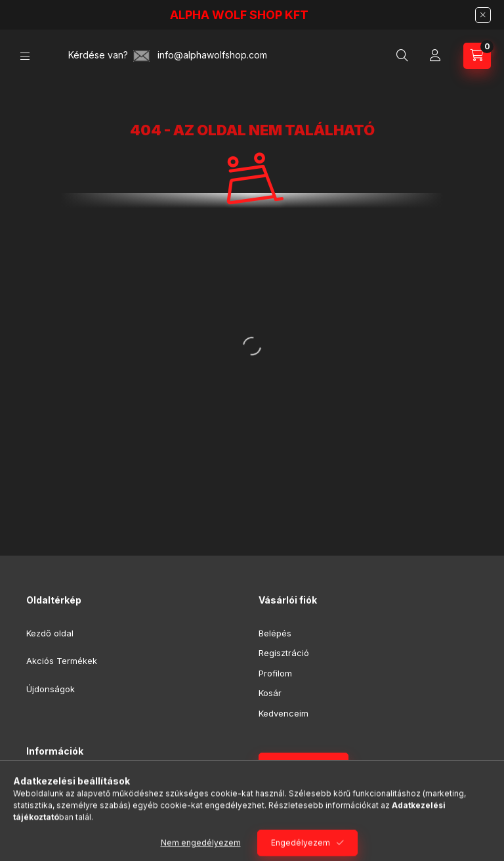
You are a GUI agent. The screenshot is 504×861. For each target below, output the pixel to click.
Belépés (275, 633)
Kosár (270, 693)
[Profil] (435, 56)
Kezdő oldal (50, 633)
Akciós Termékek (62, 661)
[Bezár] (483, 15)
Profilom (275, 673)
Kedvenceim (283, 713)
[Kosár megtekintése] (477, 56)
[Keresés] (402, 56)
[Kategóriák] (25, 56)
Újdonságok (51, 689)
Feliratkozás (297, 766)
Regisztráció (284, 653)
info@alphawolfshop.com (212, 55)
